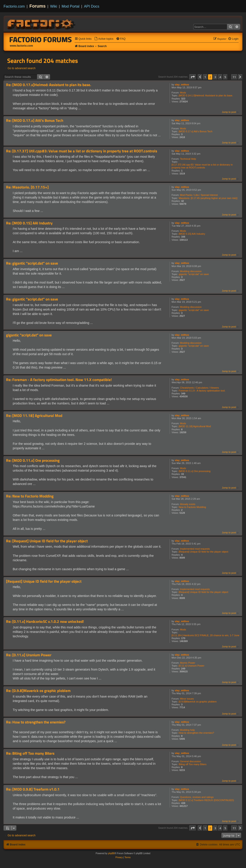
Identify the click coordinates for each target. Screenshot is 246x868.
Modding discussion (191, 271)
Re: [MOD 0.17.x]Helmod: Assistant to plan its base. (49, 85)
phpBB (111, 853)
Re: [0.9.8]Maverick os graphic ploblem (38, 691)
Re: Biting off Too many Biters (30, 753)
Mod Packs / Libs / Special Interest (199, 195)
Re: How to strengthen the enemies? (36, 722)
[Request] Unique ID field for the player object (203, 552)
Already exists (188, 504)
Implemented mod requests (195, 549)
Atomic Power (188, 663)
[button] (193, 77)
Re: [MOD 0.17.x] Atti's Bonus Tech (35, 121)
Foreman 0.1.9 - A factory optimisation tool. (202, 391)
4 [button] (220, 77)
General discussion (191, 761)
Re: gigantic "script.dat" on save (32, 263)
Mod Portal (71, 6)
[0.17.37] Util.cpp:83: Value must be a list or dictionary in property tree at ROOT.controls (202, 166)
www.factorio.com (21, 46)
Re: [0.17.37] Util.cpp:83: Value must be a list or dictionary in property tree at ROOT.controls (82, 151)
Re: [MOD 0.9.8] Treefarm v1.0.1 (33, 789)
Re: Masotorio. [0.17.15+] (27, 187)
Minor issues (187, 699)
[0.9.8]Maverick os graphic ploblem (198, 702)
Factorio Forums (41, 39)
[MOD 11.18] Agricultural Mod (195, 426)
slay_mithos (182, 85)
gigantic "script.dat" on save (194, 274)
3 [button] (215, 77)
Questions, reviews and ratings (197, 797)
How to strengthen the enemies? (196, 733)
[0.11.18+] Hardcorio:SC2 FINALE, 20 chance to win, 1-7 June (206, 635)
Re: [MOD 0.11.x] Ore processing (33, 461)
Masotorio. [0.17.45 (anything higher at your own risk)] (208, 198)
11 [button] (234, 77)
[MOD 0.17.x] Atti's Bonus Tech (195, 131)
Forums (38, 6)
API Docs (92, 6)
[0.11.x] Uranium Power (191, 666)
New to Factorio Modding (192, 507)
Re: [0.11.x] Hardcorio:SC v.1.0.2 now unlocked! (45, 622)
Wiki (54, 6)
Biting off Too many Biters (192, 764)
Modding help (188, 730)
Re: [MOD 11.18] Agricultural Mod (34, 416)
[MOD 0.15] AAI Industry (192, 234)
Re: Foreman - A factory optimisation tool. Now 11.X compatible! (59, 380)
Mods (183, 93)
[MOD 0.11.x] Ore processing (194, 471)
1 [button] (205, 77)
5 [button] (225, 77)
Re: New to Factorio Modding (30, 496)
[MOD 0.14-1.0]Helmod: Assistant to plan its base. (206, 95)
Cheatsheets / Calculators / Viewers (200, 388)
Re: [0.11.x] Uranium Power (29, 655)
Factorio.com (14, 6)
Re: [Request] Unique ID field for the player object (47, 541)
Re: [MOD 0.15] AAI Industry (29, 223)
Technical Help (188, 159)
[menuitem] (104, 39)
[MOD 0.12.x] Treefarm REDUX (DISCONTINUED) (206, 800)
